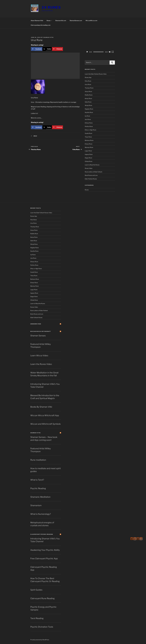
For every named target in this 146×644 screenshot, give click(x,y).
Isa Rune (87, 116)
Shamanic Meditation (40, 497)
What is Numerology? (41, 514)
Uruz (35, 136)
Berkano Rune (89, 140)
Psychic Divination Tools (42, 627)
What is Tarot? (37, 480)
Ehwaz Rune (89, 144)
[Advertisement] (55, 66)
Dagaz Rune (88, 158)
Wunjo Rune (88, 105)
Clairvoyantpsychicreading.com (41, 25)
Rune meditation (38, 460)
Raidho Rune (89, 95)
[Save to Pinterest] (57, 49)
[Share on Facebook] (37, 49)
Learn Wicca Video (39, 356)
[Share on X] (47, 49)
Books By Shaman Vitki (41, 407)
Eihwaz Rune (89, 123)
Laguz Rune (88, 151)
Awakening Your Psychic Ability (45, 550)
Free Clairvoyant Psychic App (44, 558)
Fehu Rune (88, 81)
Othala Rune (89, 161)
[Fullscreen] (113, 52)
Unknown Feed (36, 324)
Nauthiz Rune (89, 112)
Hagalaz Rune (89, 109)
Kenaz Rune (88, 98)
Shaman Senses (38, 336)
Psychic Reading (38, 488)
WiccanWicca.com (91, 21)
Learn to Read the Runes (92, 165)
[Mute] (110, 52)
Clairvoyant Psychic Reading (42, 534)
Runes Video (89, 168)
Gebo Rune (88, 102)
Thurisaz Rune (89, 88)
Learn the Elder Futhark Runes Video (96, 74)
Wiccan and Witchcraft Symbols (45, 424)
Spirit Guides (36, 590)
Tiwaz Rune (88, 137)
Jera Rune (88, 119)
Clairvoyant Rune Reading (42, 598)
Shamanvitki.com (61, 21)
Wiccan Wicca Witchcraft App (45, 415)
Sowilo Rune (89, 133)
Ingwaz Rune (89, 154)
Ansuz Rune (88, 91)
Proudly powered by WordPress (40, 640)
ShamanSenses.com (76, 21)
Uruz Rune (88, 84)
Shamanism (36, 505)
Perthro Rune (89, 126)
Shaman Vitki (48, 37)
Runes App (88, 77)
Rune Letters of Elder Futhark (94, 172)
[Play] (87, 52)
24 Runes (51, 7)
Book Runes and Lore (91, 175)
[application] (100, 45)
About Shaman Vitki (37, 21)
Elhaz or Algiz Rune (91, 130)
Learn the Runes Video (41, 364)
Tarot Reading (37, 618)
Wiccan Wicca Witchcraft (41, 331)
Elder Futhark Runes (91, 179)
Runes (49, 21)
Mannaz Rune (89, 147)
